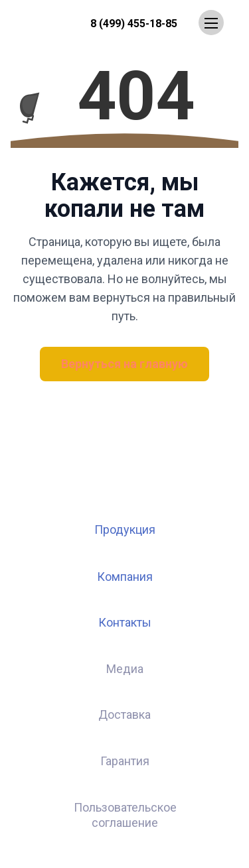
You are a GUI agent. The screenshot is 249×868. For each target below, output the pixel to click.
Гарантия (125, 761)
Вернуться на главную (124, 364)
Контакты (125, 622)
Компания (125, 577)
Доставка (124, 714)
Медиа (125, 669)
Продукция (125, 529)
